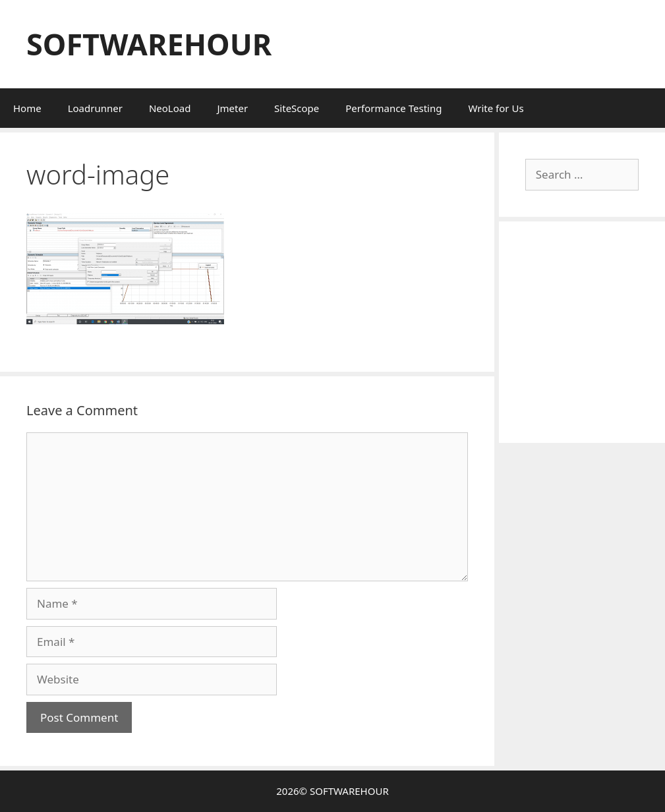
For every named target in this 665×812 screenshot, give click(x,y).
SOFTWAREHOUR (149, 44)
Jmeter (232, 108)
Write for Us (496, 108)
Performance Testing (393, 108)
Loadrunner (95, 108)
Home (27, 108)
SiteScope (297, 108)
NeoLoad (170, 108)
